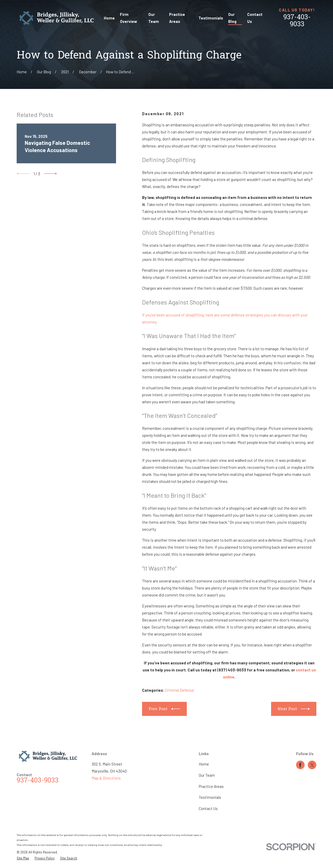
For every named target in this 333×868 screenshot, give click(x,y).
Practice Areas (211, 786)
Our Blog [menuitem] (232, 18)
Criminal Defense (180, 690)
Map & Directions (106, 778)
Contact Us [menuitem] (255, 18)
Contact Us (208, 808)
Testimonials (210, 797)
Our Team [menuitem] (154, 18)
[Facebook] (300, 765)
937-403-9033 (297, 21)
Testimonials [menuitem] (211, 18)
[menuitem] (23, 858)
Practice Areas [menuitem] (177, 18)
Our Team (207, 775)
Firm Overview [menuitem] (129, 18)
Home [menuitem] (109, 18)
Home (204, 764)
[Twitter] (312, 765)
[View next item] (50, 174)
